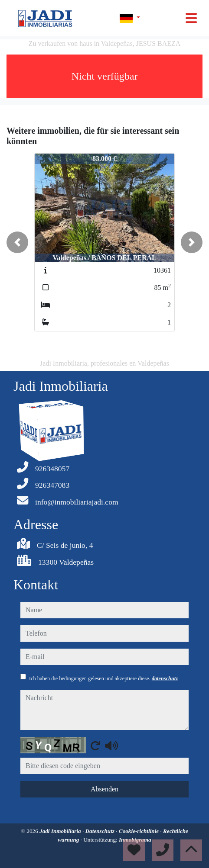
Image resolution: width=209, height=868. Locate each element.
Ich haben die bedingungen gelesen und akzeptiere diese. (103, 678)
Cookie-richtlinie (140, 831)
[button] (17, 242)
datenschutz (165, 678)
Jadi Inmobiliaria (61, 831)
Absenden (104, 789)
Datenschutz (101, 831)
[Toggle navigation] (191, 18)
